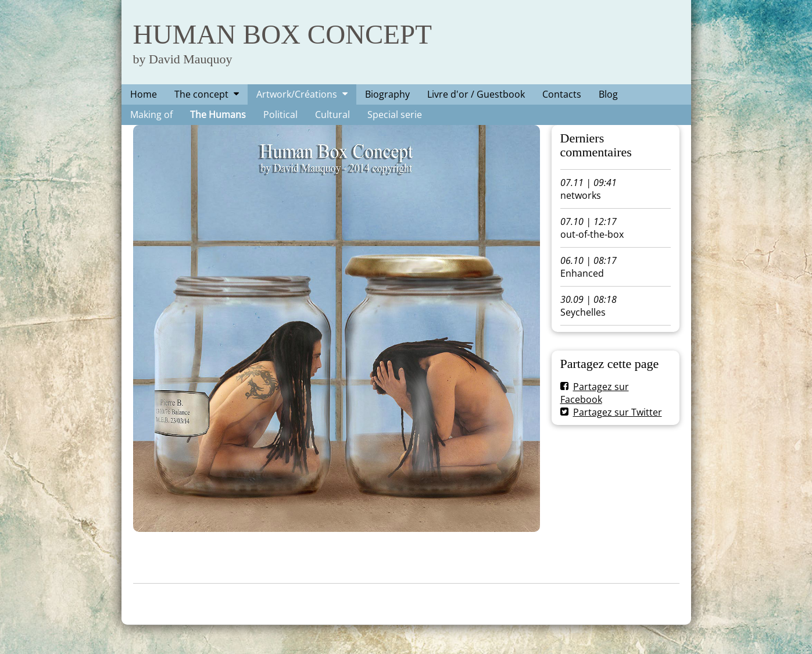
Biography (387, 94)
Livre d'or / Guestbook (476, 94)
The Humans (218, 115)
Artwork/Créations (297, 94)
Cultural (332, 115)
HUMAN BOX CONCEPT (282, 34)
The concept (201, 94)
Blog (608, 94)
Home (144, 94)
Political (280, 115)
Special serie (395, 115)
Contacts (562, 94)
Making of (151, 115)
